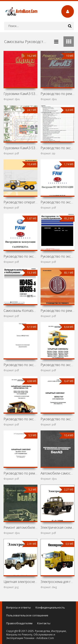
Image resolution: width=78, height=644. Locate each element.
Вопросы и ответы (19, 607)
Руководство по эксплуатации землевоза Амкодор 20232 (20, 365)
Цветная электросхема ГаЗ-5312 (20, 582)
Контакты (44, 623)
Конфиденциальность (50, 607)
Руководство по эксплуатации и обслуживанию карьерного (58, 256)
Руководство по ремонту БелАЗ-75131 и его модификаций (20, 473)
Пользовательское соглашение (27, 615)
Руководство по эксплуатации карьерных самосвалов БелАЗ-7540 (58, 365)
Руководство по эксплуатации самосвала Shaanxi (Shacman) (58, 148)
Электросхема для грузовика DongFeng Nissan (58, 582)
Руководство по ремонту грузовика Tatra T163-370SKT (58, 311)
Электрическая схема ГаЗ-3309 (58, 527)
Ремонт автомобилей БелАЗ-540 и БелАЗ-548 (20, 527)
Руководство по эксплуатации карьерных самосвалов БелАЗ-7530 (20, 419)
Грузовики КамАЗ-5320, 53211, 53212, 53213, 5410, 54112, (20, 148)
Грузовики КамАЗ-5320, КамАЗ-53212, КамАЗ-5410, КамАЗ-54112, (20, 94)
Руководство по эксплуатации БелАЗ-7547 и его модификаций (58, 419)
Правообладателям (19, 623)
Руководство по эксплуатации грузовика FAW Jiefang (58, 202)
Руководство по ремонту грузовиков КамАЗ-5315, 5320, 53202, (58, 94)
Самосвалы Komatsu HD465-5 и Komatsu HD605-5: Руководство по (20, 311)
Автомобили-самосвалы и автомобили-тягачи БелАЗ (58, 473)
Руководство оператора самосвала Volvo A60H (20, 202)
